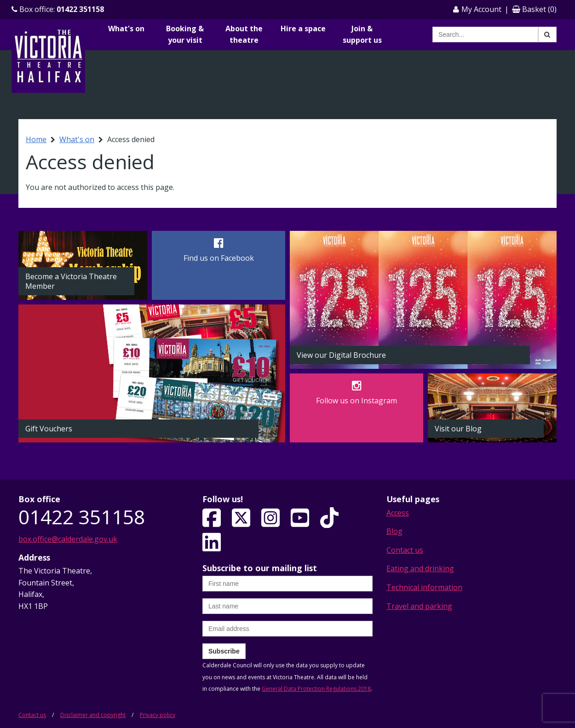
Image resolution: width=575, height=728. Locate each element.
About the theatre (244, 34)
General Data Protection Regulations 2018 (316, 689)
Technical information (424, 587)
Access (398, 513)
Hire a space (303, 29)
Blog (394, 531)
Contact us (405, 550)
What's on (126, 29)
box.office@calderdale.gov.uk (68, 539)
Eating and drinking (420, 568)
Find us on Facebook (219, 258)
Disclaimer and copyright (93, 715)
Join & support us (362, 34)
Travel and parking (419, 606)
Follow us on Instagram (356, 401)
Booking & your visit (185, 34)
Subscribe (224, 651)
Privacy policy (158, 715)
